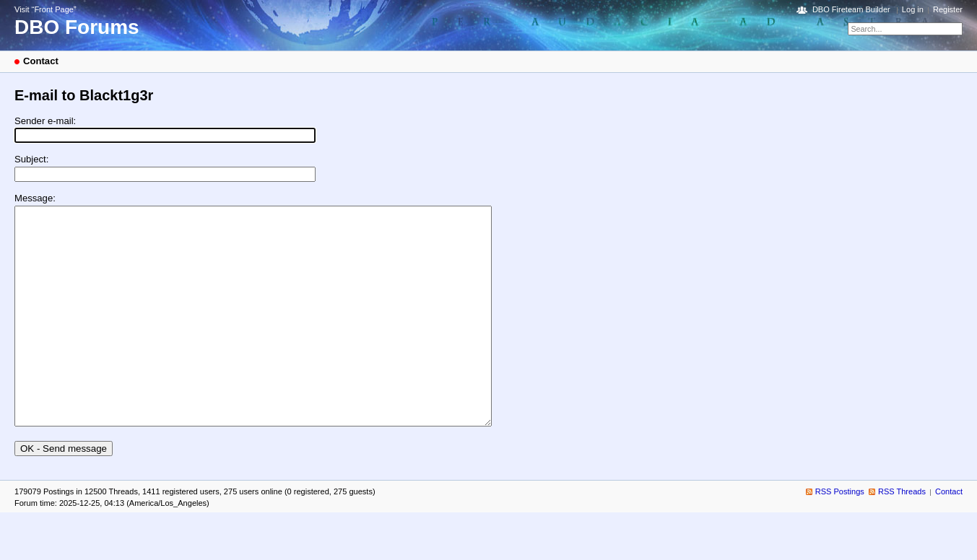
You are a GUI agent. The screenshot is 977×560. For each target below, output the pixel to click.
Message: (35, 198)
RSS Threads (902, 535)
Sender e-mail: (45, 121)
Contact (949, 535)
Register (948, 9)
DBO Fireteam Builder (851, 9)
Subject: (31, 159)
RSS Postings (840, 535)
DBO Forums (77, 27)
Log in (913, 9)
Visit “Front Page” (45, 9)
